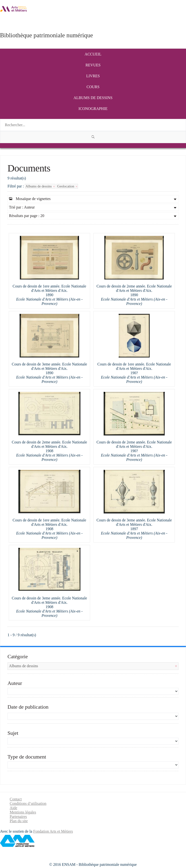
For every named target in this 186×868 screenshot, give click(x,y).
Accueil (93, 54)
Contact (16, 799)
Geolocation (67, 186)
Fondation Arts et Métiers (53, 831)
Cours (93, 87)
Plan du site (19, 821)
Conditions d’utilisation (28, 803)
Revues (93, 65)
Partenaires (18, 817)
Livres (93, 76)
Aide (13, 808)
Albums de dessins (93, 98)
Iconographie (93, 109)
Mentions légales (23, 812)
